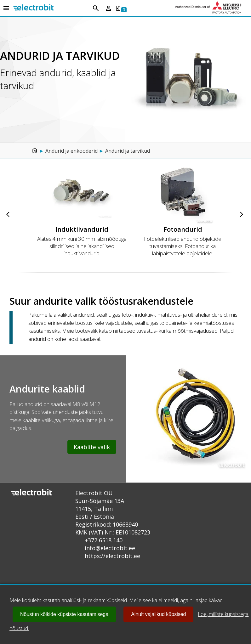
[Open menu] (6, 8)
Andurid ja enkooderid (71, 151)
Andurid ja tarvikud (128, 151)
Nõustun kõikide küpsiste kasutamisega (64, 614)
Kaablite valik (92, 447)
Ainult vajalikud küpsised (158, 614)
